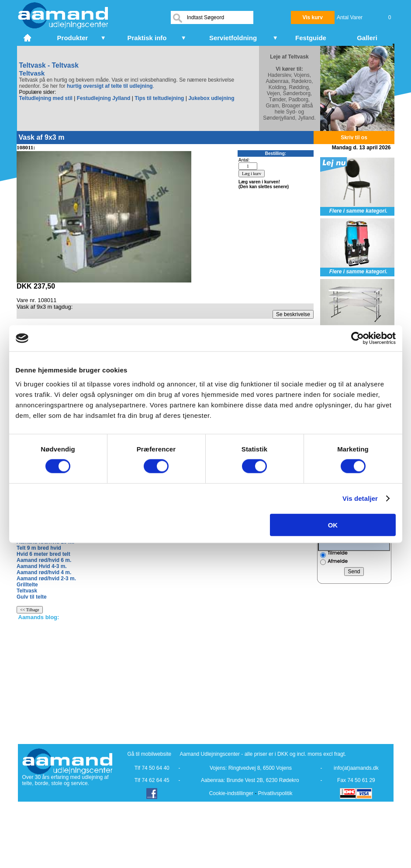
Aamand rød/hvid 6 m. (44, 560)
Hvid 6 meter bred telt (43, 554)
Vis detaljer (360, 498)
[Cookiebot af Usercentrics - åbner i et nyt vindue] (357, 338)
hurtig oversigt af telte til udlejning (110, 86)
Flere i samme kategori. (358, 211)
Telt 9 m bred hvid (39, 548)
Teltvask (27, 591)
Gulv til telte (32, 597)
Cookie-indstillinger (231, 793)
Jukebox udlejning (211, 98)
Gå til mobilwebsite (150, 754)
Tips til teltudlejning (159, 98)
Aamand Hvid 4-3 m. (42, 566)
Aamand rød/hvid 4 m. (44, 572)
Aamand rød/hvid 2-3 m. (46, 579)
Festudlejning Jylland (104, 98)
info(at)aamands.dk (356, 768)
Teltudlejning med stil (46, 98)
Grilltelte (27, 585)
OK (333, 525)
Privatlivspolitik (275, 793)
